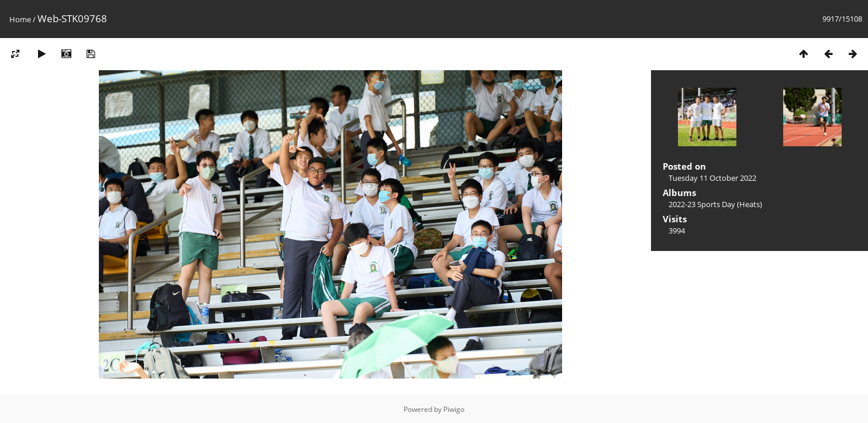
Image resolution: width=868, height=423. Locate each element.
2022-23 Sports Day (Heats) (715, 204)
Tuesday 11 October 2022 (712, 178)
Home (20, 19)
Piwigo (454, 409)
